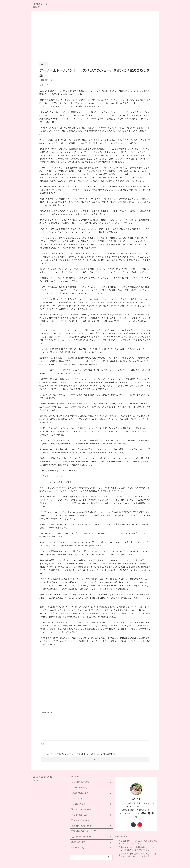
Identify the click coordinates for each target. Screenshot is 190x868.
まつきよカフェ (42, 4)
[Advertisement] (95, 39)
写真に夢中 (36, 780)
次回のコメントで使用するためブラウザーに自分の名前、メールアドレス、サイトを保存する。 (79, 754)
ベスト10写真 (138, 813)
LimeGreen (132, 839)
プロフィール (125, 813)
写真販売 (149, 813)
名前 (42, 744)
